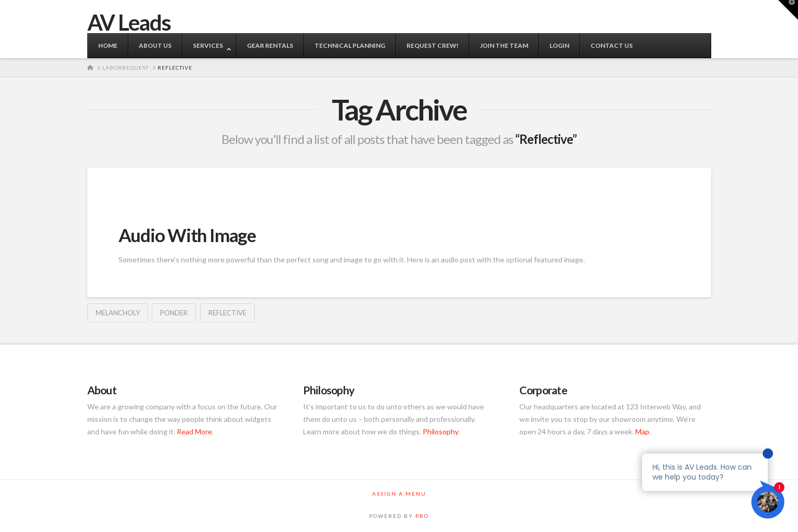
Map (642, 431)
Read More (194, 431)
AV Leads (129, 22)
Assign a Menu (399, 494)
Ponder (174, 313)
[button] (788, 10)
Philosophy (440, 431)
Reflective (227, 313)
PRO (422, 516)
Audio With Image (187, 235)
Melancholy (118, 313)
